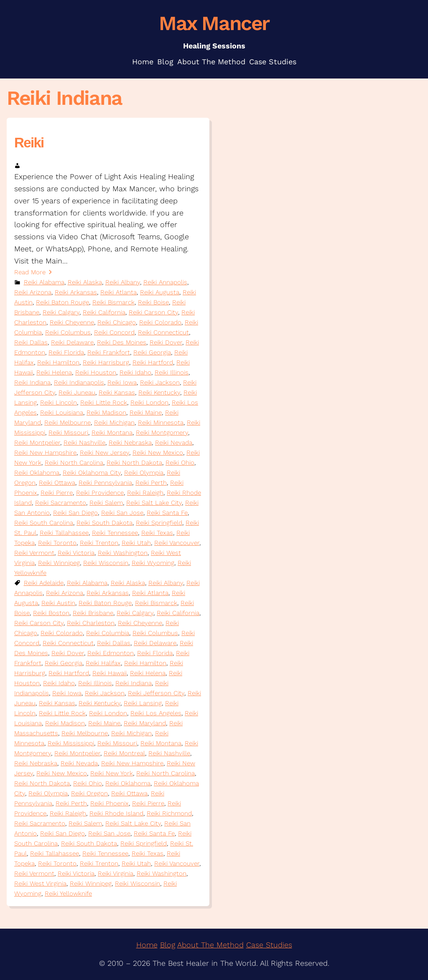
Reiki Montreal (124, 753)
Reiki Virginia (116, 874)
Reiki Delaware (72, 342)
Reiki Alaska (85, 282)
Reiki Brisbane (93, 613)
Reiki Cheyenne (72, 322)
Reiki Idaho (135, 372)
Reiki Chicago (117, 322)
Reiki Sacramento (61, 503)
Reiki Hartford (153, 362)
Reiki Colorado (160, 322)
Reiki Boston (51, 613)
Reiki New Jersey (104, 453)
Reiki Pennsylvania (105, 483)
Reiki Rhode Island (116, 813)
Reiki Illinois (172, 372)
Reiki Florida (66, 352)
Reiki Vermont (34, 553)
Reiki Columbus (68, 332)
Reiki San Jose (122, 513)
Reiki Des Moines (122, 342)
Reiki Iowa (122, 382)
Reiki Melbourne (68, 423)
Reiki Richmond (169, 813)
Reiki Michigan (114, 423)
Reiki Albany (123, 282)
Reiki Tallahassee (64, 533)
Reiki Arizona (33, 292)
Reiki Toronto (57, 543)
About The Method (210, 945)
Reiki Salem (106, 503)
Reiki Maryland (145, 723)
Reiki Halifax (103, 663)
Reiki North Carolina (74, 463)
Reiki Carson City (153, 312)
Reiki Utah (136, 543)
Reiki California (104, 312)
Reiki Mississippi (71, 743)
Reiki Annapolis (165, 282)
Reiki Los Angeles (156, 713)
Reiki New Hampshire (45, 453)
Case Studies (269, 945)
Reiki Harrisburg (106, 362)
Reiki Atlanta (118, 292)
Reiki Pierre (57, 493)
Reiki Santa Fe (167, 513)
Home (147, 945)
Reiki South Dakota (104, 523)
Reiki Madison (106, 413)
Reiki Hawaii (110, 673)
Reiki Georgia (152, 352)
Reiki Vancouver (177, 543)
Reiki (29, 143)
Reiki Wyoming (153, 563)
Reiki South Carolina (44, 523)
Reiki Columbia (108, 633)
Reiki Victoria (76, 553)
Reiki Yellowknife (68, 894)
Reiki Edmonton (111, 653)
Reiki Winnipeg (59, 563)
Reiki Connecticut (163, 332)
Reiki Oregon (89, 793)
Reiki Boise (153, 302)
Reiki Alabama (44, 282)
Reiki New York (112, 773)
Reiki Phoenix (110, 803)
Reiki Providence (100, 493)
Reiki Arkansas (76, 292)
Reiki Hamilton (58, 362)
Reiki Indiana (32, 382)
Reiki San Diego (75, 513)
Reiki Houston (96, 372)
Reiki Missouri (68, 433)
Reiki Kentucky (159, 393)
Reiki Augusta (160, 292)
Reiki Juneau (77, 393)
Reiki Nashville (84, 443)
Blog (168, 945)
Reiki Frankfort (109, 352)
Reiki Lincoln (59, 403)
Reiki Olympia (144, 473)
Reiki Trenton (99, 543)
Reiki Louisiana (62, 413)
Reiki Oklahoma (37, 473)
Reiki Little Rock (104, 403)
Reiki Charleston (91, 623)
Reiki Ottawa (57, 483)
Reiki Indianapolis (79, 382)
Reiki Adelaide (44, 583)
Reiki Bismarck (113, 302)
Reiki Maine (146, 413)
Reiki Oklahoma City (92, 473)
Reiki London (149, 403)
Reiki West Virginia (40, 884)
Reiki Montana (112, 433)
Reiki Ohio (180, 463)
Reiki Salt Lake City (154, 503)
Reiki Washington (123, 553)
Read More (30, 272)
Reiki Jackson (160, 382)
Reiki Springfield (159, 523)
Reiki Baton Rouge (62, 302)
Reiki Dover (166, 342)
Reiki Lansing (143, 703)
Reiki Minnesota (161, 423)
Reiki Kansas (117, 393)
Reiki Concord (114, 332)
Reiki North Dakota (134, 463)
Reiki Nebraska (130, 443)
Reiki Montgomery (162, 433)
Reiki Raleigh (145, 493)
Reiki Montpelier (37, 443)
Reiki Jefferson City (156, 693)
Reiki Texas (157, 533)
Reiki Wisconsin (106, 563)
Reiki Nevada (174, 443)
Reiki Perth (151, 483)
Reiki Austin (58, 603)
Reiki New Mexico (158, 453)
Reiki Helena (54, 372)
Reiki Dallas (31, 342)
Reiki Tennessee (115, 533)
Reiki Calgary (61, 312)
